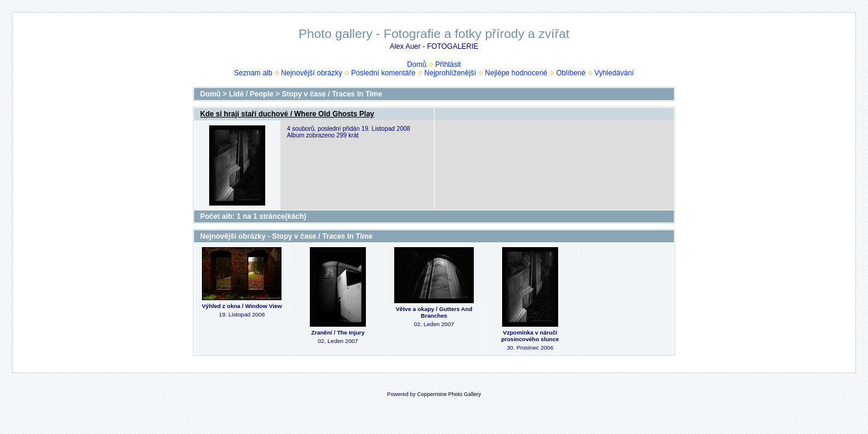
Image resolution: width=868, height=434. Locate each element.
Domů (417, 64)
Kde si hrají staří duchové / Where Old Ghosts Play (287, 114)
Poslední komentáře (383, 73)
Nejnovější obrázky (311, 73)
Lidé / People (251, 94)
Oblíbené (571, 73)
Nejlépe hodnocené (516, 73)
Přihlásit (448, 64)
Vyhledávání (614, 73)
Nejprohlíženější (450, 73)
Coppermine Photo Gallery (449, 394)
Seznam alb (253, 73)
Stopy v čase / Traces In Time (332, 94)
